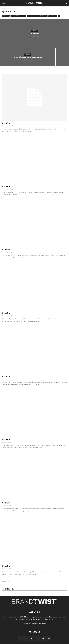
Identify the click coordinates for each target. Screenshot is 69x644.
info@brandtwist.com (39, 624)
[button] (4, 3)
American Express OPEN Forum (37, 16)
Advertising (6, 16)
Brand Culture (52, 16)
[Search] (66, 3)
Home (4, 9)
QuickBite (35, 31)
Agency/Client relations (19, 16)
